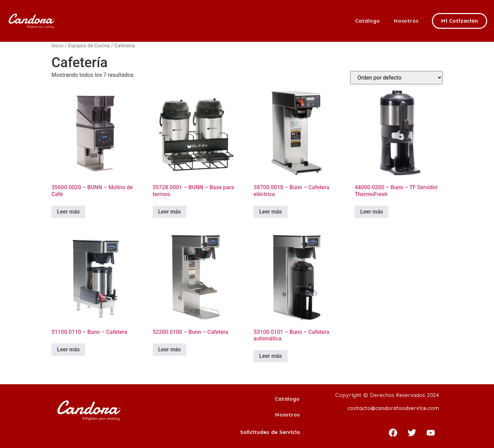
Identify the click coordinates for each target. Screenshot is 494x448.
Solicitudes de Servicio (270, 432)
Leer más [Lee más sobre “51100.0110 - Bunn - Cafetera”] (68, 349)
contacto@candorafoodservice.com (393, 408)
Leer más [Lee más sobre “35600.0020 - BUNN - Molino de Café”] (68, 212)
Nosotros (406, 21)
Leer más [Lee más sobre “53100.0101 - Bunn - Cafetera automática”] (270, 356)
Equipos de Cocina (89, 46)
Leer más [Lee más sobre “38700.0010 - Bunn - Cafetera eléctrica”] (270, 212)
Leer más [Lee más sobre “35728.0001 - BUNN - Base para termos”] (169, 212)
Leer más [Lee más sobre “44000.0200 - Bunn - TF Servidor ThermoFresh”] (372, 212)
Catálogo (367, 21)
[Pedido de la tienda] (396, 78)
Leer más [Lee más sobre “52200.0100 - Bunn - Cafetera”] (169, 349)
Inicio (57, 46)
